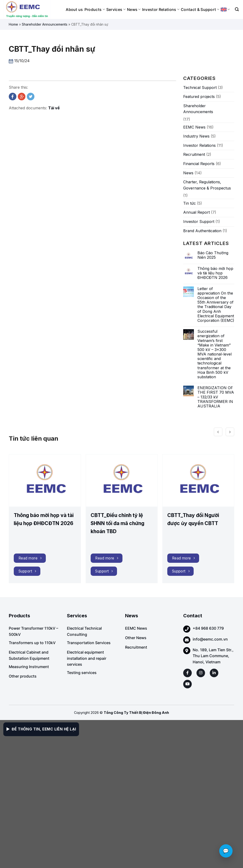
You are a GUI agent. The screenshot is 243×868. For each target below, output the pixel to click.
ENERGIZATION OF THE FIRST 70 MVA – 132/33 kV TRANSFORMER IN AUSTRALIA (216, 397)
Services (116, 9)
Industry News (196, 136)
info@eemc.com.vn (210, 639)
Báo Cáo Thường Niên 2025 (213, 255)
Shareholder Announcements (45, 24)
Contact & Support (200, 9)
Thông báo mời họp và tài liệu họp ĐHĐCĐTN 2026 (215, 273)
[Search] (237, 9)
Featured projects (199, 97)
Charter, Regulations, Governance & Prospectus (207, 185)
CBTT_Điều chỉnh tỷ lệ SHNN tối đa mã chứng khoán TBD (117, 523)
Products (95, 9)
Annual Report (196, 212)
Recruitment (194, 154)
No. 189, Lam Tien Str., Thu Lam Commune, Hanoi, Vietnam (213, 656)
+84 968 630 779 (208, 628)
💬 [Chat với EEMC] (226, 851)
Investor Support (199, 222)
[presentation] (218, 428)
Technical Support (200, 88)
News (134, 9)
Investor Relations (161, 9)
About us (74, 9)
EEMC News (194, 127)
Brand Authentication (202, 231)
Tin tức (189, 203)
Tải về (54, 108)
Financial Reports (199, 164)
